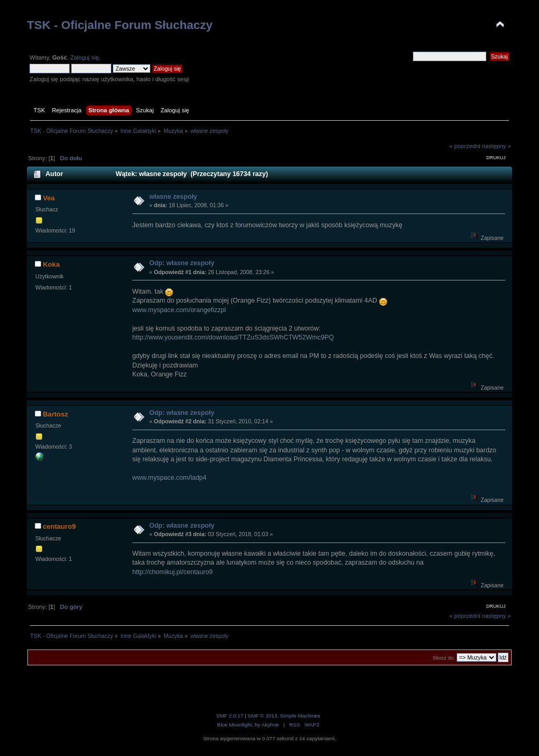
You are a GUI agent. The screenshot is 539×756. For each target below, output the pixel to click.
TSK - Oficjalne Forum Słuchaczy (120, 25)
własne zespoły (173, 197)
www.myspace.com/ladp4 (170, 478)
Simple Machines (300, 716)
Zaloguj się (84, 57)
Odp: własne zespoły (182, 263)
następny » (497, 146)
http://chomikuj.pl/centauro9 (172, 572)
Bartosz (55, 414)
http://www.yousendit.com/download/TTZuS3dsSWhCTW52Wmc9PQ (233, 337)
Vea (49, 198)
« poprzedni (465, 146)
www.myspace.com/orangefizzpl (179, 310)
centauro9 (59, 526)
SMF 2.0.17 (230, 716)
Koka (51, 264)
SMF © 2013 (263, 716)
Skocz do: (444, 658)
